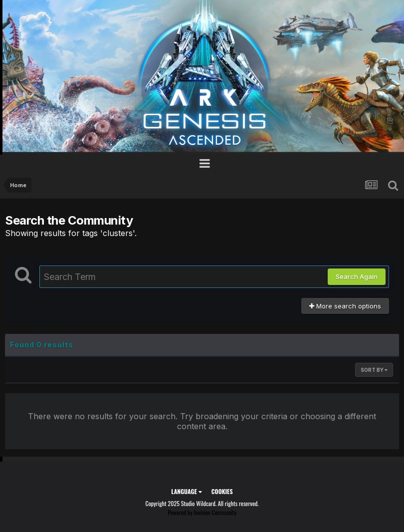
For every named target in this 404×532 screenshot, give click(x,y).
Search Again (357, 276)
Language (186, 491)
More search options (345, 306)
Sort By (374, 370)
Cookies (222, 491)
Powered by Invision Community (202, 512)
